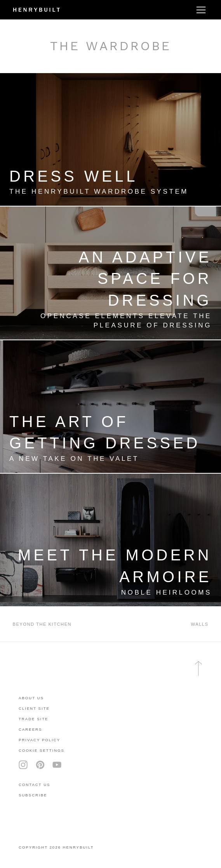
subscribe (33, 795)
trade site (34, 719)
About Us (31, 698)
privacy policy (39, 740)
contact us (34, 785)
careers (30, 729)
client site (34, 708)
